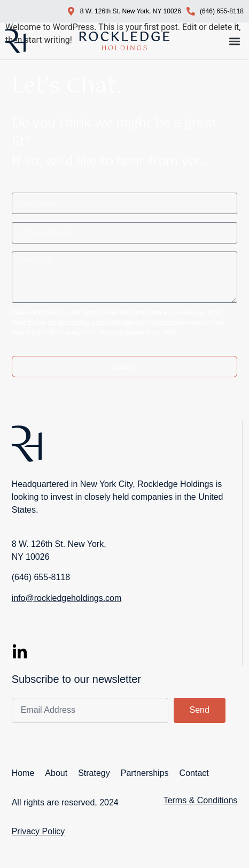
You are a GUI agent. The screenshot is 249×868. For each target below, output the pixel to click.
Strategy (94, 773)
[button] (235, 41)
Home (23, 773)
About (56, 773)
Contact (194, 773)
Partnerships (145, 773)
